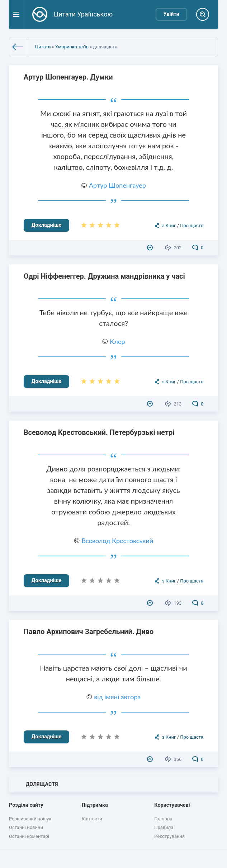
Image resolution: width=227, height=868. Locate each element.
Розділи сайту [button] (26, 805)
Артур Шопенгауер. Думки (68, 77)
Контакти (92, 819)
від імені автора (117, 697)
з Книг (169, 226)
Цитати (43, 47)
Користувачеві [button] (172, 805)
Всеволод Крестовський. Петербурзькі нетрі (99, 432)
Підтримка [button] (95, 805)
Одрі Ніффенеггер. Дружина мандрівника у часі (104, 276)
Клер (117, 341)
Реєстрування (169, 836)
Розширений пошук (30, 819)
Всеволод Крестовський (118, 541)
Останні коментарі (29, 836)
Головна (163, 819)
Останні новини (26, 827)
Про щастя (192, 226)
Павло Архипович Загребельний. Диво (89, 632)
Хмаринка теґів (72, 47)
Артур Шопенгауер (117, 185)
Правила (164, 827)
